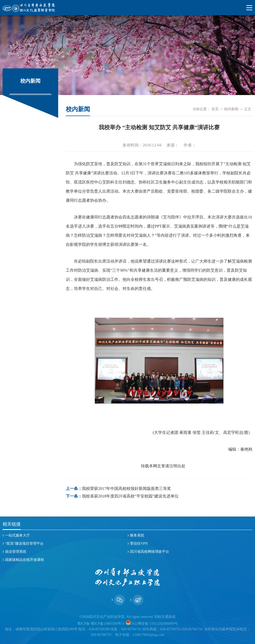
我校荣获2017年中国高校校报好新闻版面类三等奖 (126, 489)
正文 (248, 109)
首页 (215, 109)
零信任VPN (139, 544)
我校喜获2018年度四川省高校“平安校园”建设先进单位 (130, 496)
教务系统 (137, 535)
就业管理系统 (16, 552)
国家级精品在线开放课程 (25, 560)
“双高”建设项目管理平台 (24, 544)
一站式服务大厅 (17, 535)
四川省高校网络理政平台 (150, 552)
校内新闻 (231, 109)
